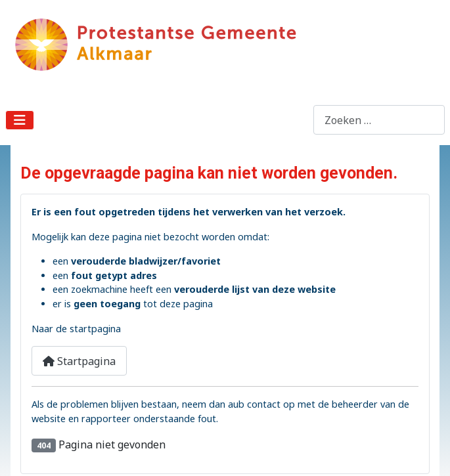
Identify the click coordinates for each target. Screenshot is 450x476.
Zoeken (295, 120)
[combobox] (379, 120)
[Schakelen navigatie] (20, 120)
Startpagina (79, 361)
